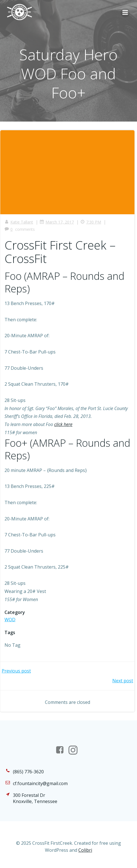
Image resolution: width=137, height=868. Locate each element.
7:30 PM (91, 222)
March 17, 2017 (57, 222)
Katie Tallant (19, 222)
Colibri (85, 850)
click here (63, 424)
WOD (10, 620)
